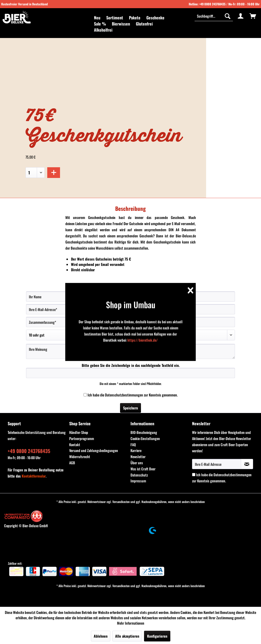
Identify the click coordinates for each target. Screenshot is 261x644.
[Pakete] (135, 18)
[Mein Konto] (241, 16)
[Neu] (97, 18)
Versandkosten (121, 502)
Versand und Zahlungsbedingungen (94, 450)
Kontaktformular (34, 476)
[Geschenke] (155, 18)
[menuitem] (97, 18)
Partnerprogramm (82, 438)
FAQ (133, 445)
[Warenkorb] (253, 16)
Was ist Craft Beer (143, 469)
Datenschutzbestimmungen (124, 395)
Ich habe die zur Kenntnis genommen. (133, 395)
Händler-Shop (79, 432)
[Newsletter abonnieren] (247, 464)
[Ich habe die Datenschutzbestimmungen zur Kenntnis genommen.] (85, 395)
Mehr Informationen (131, 623)
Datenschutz (139, 475)
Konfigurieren (157, 636)
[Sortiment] (115, 18)
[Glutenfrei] (144, 24)
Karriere (136, 450)
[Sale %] (100, 24)
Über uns (137, 463)
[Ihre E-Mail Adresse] (217, 464)
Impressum (138, 481)
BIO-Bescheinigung (144, 432)
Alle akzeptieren (127, 636)
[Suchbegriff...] (214, 16)
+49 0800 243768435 (212, 4)
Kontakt (75, 445)
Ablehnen (101, 636)
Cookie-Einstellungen (145, 438)
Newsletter (138, 456)
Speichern (130, 408)
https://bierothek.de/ (143, 340)
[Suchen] (228, 16)
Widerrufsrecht (80, 456)
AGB (72, 463)
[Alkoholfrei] (103, 30)
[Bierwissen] (121, 24)
